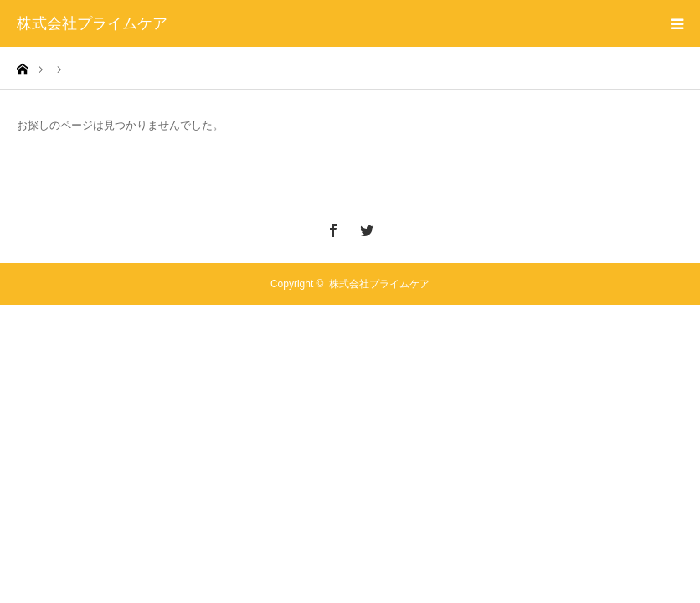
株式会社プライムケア (92, 23)
